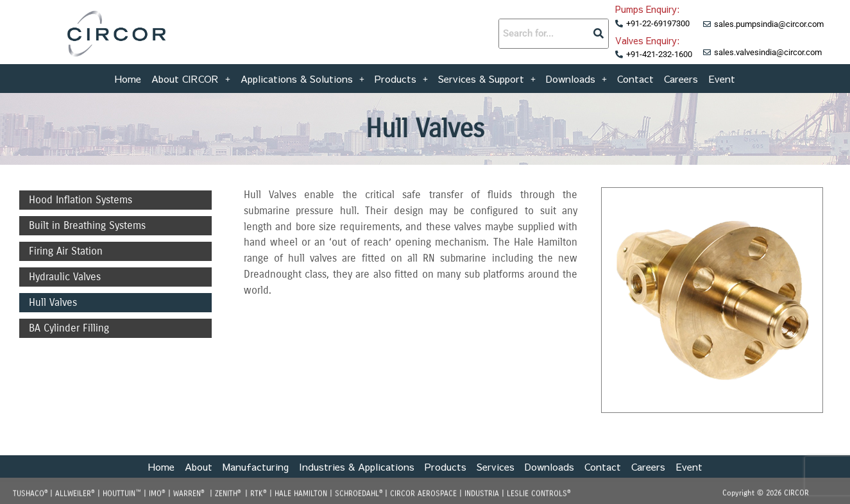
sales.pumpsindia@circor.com (769, 24)
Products (401, 77)
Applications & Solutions (302, 77)
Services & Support (487, 77)
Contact (635, 77)
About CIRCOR (191, 77)
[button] (191, 77)
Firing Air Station (66, 251)
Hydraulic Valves (65, 277)
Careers (681, 77)
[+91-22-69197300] (619, 24)
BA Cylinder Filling (69, 328)
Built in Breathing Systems (87, 225)
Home (128, 77)
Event (722, 77)
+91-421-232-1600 (659, 54)
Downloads (576, 77)
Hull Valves (53, 302)
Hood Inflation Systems (81, 200)
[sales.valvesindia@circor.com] (707, 53)
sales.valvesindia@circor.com (768, 52)
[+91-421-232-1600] (619, 55)
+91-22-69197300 (658, 23)
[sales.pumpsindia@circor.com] (707, 24)
